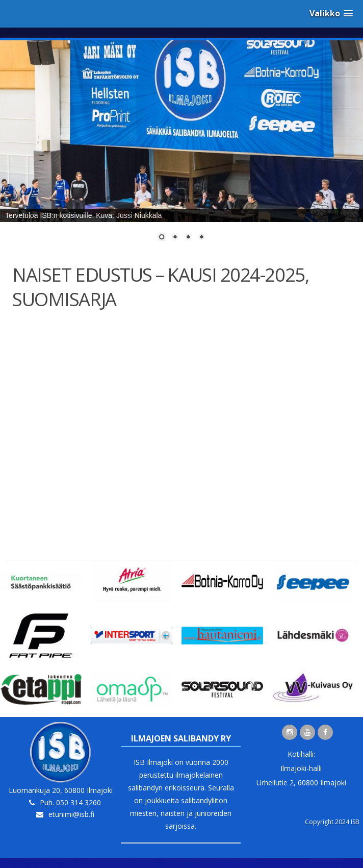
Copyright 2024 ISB (332, 822)
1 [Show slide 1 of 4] (162, 238)
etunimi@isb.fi (71, 814)
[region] (181, 147)
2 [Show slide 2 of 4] (175, 238)
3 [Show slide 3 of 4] (188, 238)
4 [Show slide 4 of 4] (201, 238)
